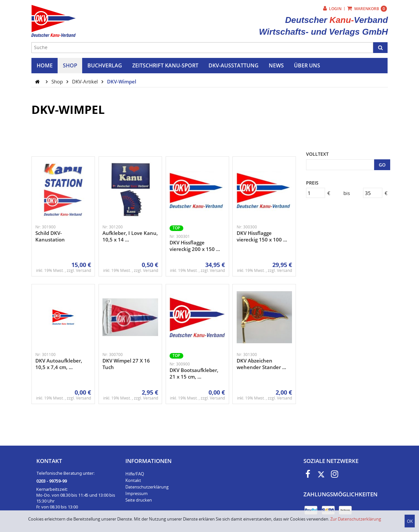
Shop (58, 81)
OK (410, 521)
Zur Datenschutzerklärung (356, 519)
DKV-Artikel (86, 81)
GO (382, 165)
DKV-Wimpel (122, 81)
